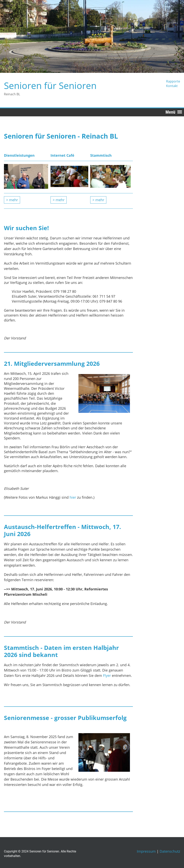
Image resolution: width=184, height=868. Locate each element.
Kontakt (172, 86)
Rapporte (173, 81)
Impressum (146, 851)
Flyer (107, 675)
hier (73, 497)
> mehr (12, 200)
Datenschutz (170, 851)
